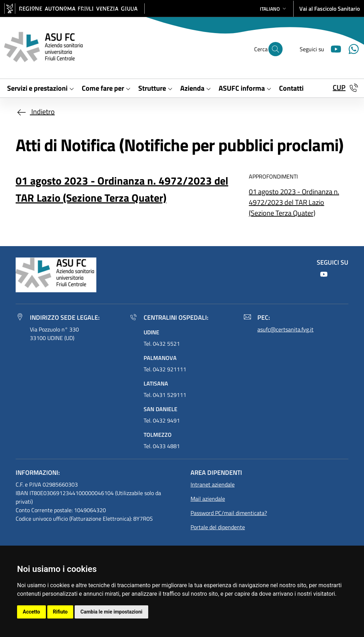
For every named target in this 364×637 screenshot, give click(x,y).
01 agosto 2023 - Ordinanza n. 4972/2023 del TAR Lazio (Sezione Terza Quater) (294, 202)
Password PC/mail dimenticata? (229, 513)
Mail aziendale (208, 499)
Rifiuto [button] (60, 612)
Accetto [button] (31, 612)
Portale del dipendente (218, 527)
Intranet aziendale (213, 484)
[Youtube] (333, 48)
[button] (274, 9)
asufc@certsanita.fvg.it (285, 329)
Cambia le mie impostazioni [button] (111, 612)
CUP (339, 87)
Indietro (35, 112)
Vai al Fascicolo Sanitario (330, 9)
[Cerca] (275, 49)
